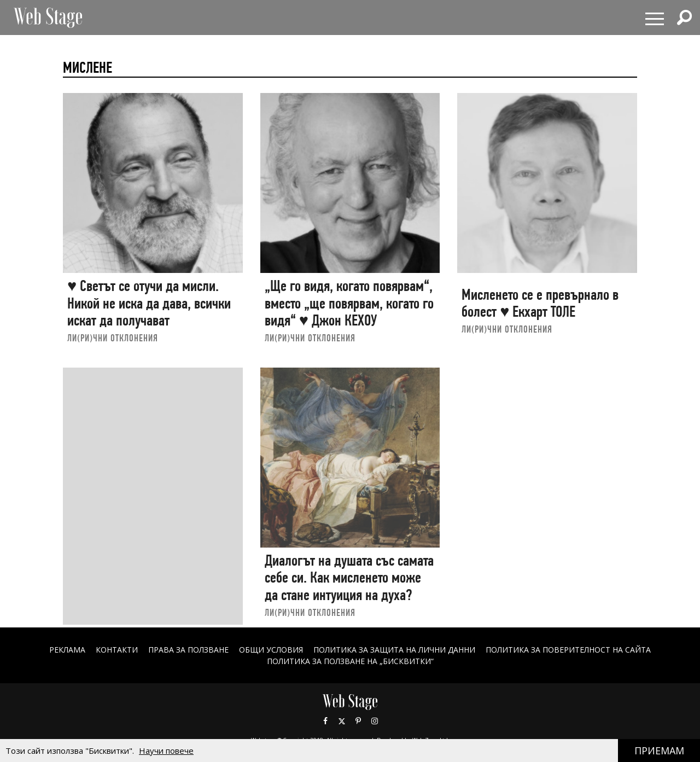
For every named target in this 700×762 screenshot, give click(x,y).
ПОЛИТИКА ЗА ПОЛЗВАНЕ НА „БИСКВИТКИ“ (350, 661)
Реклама (67, 650)
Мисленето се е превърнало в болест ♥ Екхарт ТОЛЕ (540, 303)
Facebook (325, 721)
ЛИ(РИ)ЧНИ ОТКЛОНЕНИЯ (113, 338)
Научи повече (166, 751)
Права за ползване (188, 650)
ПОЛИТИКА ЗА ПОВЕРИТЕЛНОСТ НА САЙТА (568, 650)
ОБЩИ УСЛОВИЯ (271, 650)
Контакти (117, 650)
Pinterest (358, 721)
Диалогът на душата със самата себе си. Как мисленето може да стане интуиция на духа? (349, 578)
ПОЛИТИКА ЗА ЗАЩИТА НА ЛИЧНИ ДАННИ (394, 650)
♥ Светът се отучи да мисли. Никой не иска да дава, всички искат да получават (149, 303)
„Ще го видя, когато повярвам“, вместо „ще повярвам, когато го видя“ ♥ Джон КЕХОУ (349, 303)
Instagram (375, 721)
